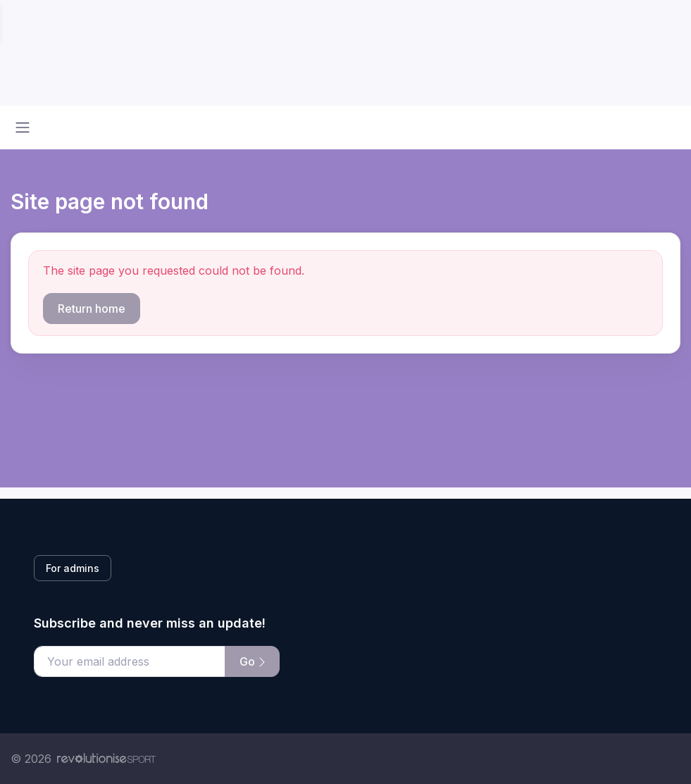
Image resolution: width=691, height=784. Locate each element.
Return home (92, 309)
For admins (73, 568)
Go (252, 661)
